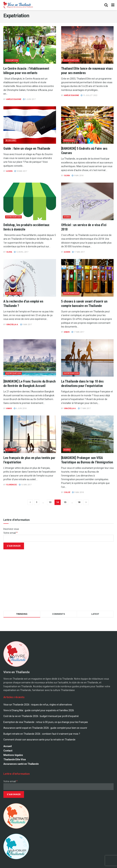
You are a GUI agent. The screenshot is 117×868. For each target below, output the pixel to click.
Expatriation (71, 60)
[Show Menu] (113, 5)
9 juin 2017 (29, 99)
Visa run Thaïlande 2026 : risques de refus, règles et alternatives (38, 705)
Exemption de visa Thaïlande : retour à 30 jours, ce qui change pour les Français (46, 722)
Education (12, 60)
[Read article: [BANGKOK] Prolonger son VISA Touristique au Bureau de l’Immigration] (87, 434)
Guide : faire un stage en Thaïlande (27, 148)
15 (65, 502)
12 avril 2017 (21, 252)
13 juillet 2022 (89, 95)
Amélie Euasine (14, 99)
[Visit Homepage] (18, 5)
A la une (11, 140)
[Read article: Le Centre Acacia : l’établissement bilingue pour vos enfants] (30, 45)
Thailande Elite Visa (15, 759)
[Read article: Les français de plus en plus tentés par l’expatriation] (30, 434)
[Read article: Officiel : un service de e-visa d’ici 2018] (87, 201)
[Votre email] (58, 538)
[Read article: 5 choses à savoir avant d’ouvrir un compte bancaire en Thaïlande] (87, 278)
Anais (67, 332)
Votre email (10, 533)
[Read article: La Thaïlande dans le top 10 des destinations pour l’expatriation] (87, 358)
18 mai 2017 (21, 171)
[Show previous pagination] (30, 502)
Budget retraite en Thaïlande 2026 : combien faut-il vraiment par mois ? (42, 734)
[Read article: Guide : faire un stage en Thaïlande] (30, 125)
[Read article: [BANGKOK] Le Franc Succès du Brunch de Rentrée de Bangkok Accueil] (30, 358)
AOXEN (9, 171)
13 (50, 502)
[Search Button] (106, 5)
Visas (67, 217)
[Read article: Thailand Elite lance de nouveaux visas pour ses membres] (87, 45)
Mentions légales (13, 755)
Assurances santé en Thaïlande (21, 764)
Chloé (67, 492)
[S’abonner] (14, 546)
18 (79, 502)
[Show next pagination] (86, 502)
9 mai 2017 (26, 325)
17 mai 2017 (78, 252)
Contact (8, 751)
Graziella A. (12, 325)
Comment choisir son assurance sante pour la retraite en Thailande (39, 740)
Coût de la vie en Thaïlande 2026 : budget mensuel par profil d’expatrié (41, 716)
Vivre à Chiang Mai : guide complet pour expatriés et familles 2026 (39, 710)
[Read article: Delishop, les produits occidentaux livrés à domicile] (30, 201)
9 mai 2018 (77, 176)
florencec (12, 485)
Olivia (67, 176)
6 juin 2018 (20, 408)
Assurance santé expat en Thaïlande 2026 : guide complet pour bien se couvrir (45, 728)
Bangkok (69, 140)
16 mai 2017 (25, 485)
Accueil (8, 746)
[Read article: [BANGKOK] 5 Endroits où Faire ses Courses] (87, 125)
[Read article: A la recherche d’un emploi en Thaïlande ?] (30, 278)
